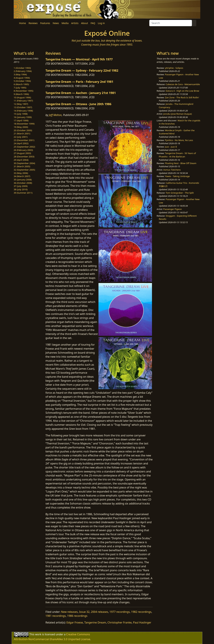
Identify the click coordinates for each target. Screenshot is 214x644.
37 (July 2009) (21, 186)
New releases (69, 612)
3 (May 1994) (20, 74)
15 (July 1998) (21, 114)
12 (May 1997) (21, 104)
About (85, 23)
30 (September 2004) (24, 163)
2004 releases (100, 612)
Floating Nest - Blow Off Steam (181, 163)
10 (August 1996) (22, 97)
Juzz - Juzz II (171, 147)
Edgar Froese (75, 622)
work (38, 634)
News (56, 23)
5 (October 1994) (22, 81)
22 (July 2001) (21, 137)
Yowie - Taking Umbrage (177, 176)
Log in (101, 23)
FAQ (93, 23)
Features (45, 23)
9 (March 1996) (21, 94)
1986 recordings (77, 616)
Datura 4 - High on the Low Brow (182, 91)
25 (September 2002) (24, 147)
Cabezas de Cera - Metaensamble (183, 84)
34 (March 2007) (22, 176)
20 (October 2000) (23, 130)
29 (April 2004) (21, 160)
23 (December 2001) (24, 140)
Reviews (33, 23)
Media (65, 23)
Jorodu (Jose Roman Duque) (178, 114)
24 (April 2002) (21, 143)
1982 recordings (141, 612)
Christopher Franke (120, 622)
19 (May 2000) (21, 127)
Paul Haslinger (142, 622)
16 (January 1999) (23, 117)
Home (22, 23)
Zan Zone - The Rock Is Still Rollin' (182, 97)
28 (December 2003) (24, 157)
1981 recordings (56, 616)
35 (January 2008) (23, 180)
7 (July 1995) (20, 88)
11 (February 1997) (23, 101)
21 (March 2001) (22, 134)
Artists (75, 23)
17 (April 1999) (21, 120)
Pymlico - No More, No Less (179, 140)
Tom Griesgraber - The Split (180, 193)
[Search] (171, 23)
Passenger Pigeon (173, 209)
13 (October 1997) (23, 107)
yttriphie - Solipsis (174, 68)
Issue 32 (84, 612)
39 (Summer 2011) (23, 193)
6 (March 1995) (21, 84)
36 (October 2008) (23, 183)
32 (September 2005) (24, 170)
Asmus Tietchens (172, 170)
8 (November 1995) (23, 91)
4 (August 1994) (22, 78)
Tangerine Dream (95, 622)
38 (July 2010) (21, 189)
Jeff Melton (55, 115)
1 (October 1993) (22, 68)
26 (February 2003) (23, 150)
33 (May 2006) (21, 173)
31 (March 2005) (22, 166)
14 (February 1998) (23, 111)
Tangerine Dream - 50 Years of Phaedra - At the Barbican (177, 155)
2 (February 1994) (23, 71)
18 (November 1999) (24, 124)
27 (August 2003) (22, 153)
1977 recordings (120, 612)
